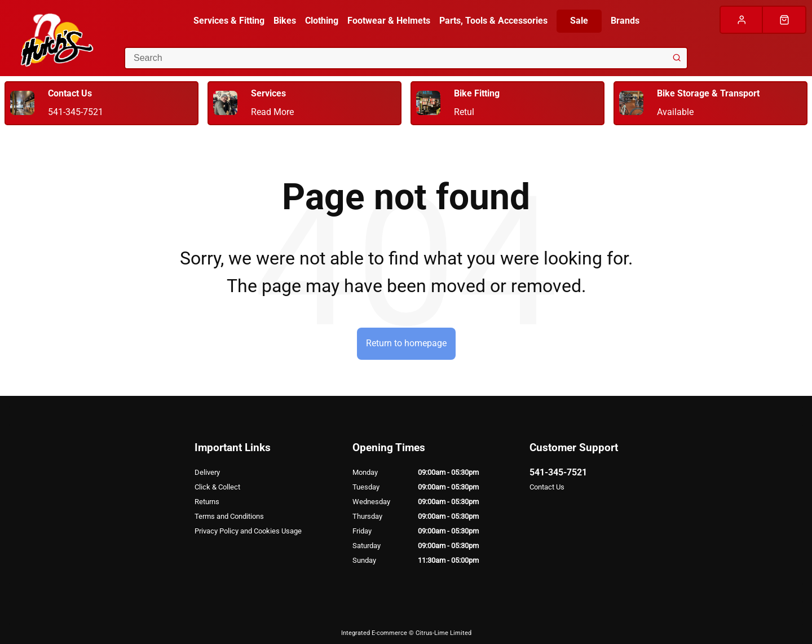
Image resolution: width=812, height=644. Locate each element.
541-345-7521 (558, 472)
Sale (579, 21)
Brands (625, 21)
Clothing (322, 21)
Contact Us (547, 487)
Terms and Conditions (229, 516)
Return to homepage (406, 343)
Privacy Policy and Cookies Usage (248, 531)
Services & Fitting (229, 21)
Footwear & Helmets (389, 21)
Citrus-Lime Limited (443, 633)
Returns (207, 502)
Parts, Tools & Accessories (493, 21)
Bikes (285, 21)
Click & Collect (217, 487)
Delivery (207, 472)
